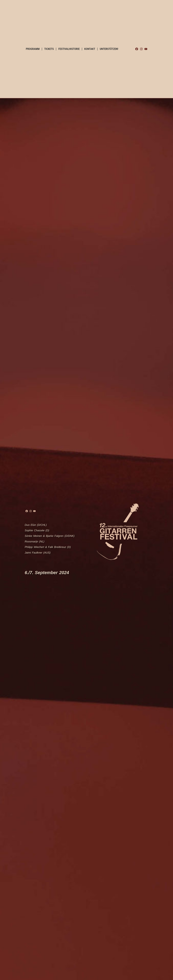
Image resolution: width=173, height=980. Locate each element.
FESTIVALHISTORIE (69, 49)
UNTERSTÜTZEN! (109, 49)
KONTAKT (90, 49)
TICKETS (49, 49)
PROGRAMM (33, 49)
